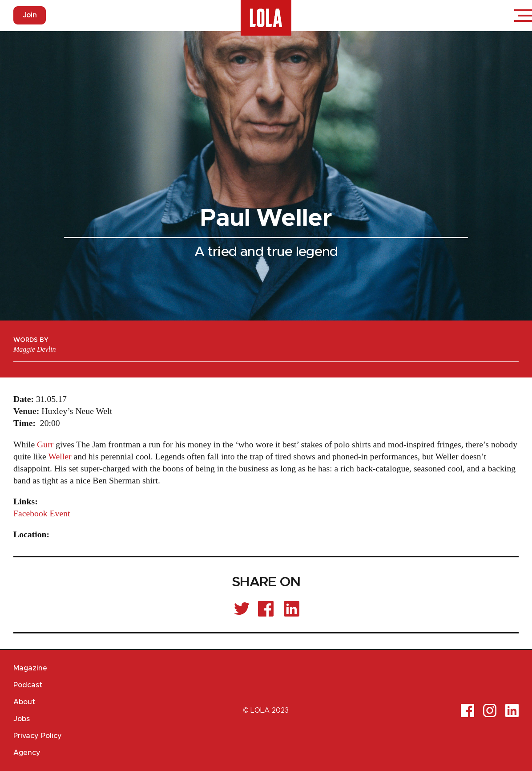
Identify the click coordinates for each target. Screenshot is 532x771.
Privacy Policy (38, 736)
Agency (27, 753)
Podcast (28, 685)
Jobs (22, 719)
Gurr (45, 444)
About (24, 702)
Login (496, 16)
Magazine (30, 668)
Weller (60, 456)
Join (30, 15)
